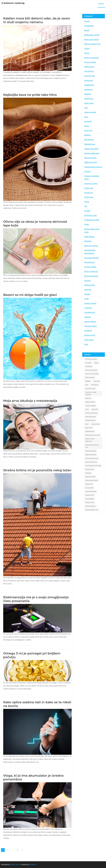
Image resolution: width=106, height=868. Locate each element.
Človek (87, 53)
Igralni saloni (89, 103)
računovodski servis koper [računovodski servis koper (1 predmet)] (93, 466)
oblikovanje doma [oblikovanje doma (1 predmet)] (91, 417)
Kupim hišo (88, 131)
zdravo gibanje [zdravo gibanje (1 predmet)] (90, 499)
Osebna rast (89, 188)
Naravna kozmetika (91, 149)
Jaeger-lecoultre (90, 112)
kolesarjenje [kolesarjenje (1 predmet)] (95, 385)
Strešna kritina (90, 285)
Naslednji (22, 850)
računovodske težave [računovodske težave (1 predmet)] (92, 458)
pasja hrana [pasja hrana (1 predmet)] (89, 428)
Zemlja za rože (90, 335)
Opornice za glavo (91, 184)
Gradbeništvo (89, 85)
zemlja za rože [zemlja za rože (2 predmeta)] (90, 502)
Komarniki (88, 121)
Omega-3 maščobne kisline (92, 178)
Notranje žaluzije (90, 158)
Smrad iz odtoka (90, 267)
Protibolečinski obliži (92, 220)
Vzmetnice (88, 331)
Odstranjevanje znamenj (93, 167)
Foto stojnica (89, 71)
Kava (86, 117)
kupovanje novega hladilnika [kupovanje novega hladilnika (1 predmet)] (91, 393)
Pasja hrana (89, 197)
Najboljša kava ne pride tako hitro (30, 95)
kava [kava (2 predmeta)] (87, 385)
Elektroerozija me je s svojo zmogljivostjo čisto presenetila (36, 599)
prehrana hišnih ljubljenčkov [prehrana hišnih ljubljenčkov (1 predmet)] (90, 440)
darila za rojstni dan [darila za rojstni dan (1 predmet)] (91, 370)
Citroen (87, 49)
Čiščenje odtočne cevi (92, 44)
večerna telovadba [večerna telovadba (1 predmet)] (91, 491)
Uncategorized (90, 312)
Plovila (87, 202)
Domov (101, 4)
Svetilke (87, 294)
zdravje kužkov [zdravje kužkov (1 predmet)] (90, 495)
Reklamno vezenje (91, 246)
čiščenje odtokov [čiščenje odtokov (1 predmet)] (90, 506)
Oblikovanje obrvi (91, 162)
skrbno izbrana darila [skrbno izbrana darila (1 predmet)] (92, 480)
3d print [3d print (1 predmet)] (96, 363)
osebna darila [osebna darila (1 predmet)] (95, 424)
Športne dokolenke (91, 276)
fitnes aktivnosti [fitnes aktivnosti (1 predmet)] (90, 378)
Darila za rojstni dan (92, 58)
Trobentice (88, 308)
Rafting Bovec (89, 237)
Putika (87, 225)
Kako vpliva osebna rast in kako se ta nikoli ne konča (37, 704)
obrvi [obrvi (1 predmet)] (87, 424)
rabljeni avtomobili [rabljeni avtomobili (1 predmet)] (91, 455)
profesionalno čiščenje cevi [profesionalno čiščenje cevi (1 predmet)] (92, 446)
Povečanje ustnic (91, 215)
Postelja (87, 211)
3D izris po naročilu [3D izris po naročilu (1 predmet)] (91, 359)
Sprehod (87, 281)
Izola (86, 108)
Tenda (87, 299)
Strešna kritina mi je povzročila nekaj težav (37, 470)
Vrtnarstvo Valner (91, 326)
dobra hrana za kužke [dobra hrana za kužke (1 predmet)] (92, 374)
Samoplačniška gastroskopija (90, 252)
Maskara (87, 135)
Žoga (86, 344)
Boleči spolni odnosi (92, 40)
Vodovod (87, 317)
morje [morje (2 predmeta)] (87, 409)
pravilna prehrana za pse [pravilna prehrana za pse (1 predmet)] (93, 435)
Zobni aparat (89, 340)
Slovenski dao (89, 262)
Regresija (88, 241)
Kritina (87, 126)
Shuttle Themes (15, 865)
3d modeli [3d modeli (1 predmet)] (88, 363)
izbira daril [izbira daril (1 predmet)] (97, 381)
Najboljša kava (90, 144)
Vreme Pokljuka (90, 322)
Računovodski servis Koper (92, 231)
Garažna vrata (89, 76)
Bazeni (87, 30)
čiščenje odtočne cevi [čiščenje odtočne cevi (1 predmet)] (92, 510)
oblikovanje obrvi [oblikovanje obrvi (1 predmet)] (90, 420)
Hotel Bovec (89, 99)
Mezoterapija (89, 140)
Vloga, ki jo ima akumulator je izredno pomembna (33, 777)
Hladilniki (88, 94)
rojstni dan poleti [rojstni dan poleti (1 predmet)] (90, 477)
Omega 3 (88, 172)
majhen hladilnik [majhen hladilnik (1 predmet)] (90, 402)
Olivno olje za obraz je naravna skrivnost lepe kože (35, 223)
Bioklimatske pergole (92, 35)
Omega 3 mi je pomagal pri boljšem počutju (32, 655)
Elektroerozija (89, 67)
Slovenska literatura (92, 258)
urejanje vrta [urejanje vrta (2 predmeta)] (89, 484)
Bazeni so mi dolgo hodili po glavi (30, 295)
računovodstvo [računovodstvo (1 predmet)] (90, 469)
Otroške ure (89, 193)
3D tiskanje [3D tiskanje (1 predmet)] (89, 366)
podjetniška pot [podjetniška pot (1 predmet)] (90, 431)
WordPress (33, 865)
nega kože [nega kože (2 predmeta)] (95, 409)
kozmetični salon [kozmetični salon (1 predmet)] (90, 389)
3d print (87, 21)
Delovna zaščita (90, 62)
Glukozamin (89, 80)
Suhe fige (88, 290)
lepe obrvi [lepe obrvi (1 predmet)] (88, 398)
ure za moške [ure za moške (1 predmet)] (89, 488)
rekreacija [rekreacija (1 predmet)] (88, 473)
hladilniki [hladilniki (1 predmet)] (88, 381)
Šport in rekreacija (91, 272)
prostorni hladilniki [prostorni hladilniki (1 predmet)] (91, 451)
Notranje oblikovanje (92, 153)
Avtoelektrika (89, 26)
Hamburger (88, 90)
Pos (86, 206)
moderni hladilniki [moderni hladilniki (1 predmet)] (90, 406)
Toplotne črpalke (90, 303)
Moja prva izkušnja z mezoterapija (30, 401)
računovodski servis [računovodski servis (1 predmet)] (91, 462)
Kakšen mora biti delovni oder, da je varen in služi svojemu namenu (37, 20)
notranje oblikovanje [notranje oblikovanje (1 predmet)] (91, 413)
